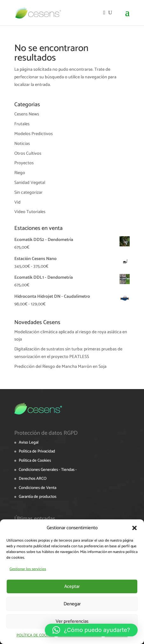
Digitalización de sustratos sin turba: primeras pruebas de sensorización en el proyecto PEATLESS (68, 353)
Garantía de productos (38, 497)
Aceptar (72, 586)
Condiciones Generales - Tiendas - (48, 470)
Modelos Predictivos (34, 134)
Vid (17, 202)
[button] (134, 528)
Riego (20, 173)
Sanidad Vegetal (30, 183)
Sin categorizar (28, 193)
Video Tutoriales (30, 212)
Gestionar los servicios (28, 569)
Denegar (72, 604)
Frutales (22, 124)
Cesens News (27, 114)
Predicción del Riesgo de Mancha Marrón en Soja (60, 367)
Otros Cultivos (28, 154)
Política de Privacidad (37, 451)
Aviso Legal (29, 442)
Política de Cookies (35, 461)
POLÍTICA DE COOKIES (36, 635)
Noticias (22, 144)
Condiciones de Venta (38, 488)
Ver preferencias (72, 621)
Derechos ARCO (33, 479)
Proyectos (24, 163)
